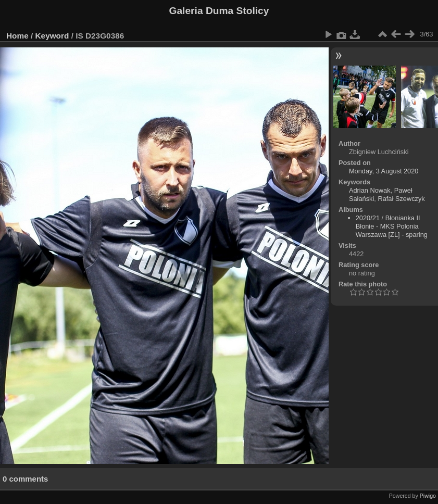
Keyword (52, 36)
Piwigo (428, 496)
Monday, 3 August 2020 (384, 171)
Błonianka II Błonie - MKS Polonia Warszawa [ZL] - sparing (392, 226)
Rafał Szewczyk (401, 199)
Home (17, 36)
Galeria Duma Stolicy (219, 11)
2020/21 (368, 218)
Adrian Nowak (370, 190)
